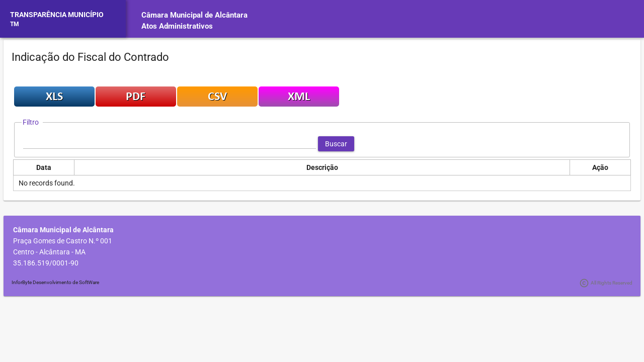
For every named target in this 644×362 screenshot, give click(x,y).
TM (15, 24)
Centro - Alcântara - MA (49, 252)
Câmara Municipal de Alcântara (194, 15)
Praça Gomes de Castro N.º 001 (63, 241)
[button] (336, 144)
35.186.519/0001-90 (46, 263)
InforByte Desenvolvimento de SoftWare (55, 282)
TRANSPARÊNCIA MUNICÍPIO (57, 15)
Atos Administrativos (177, 26)
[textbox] (170, 144)
